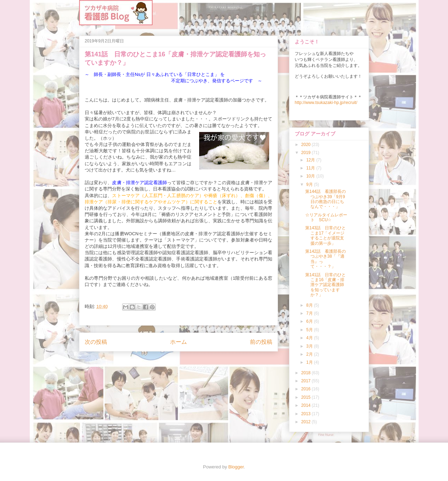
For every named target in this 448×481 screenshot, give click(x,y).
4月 (310, 338)
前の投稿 (261, 342)
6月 (310, 321)
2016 (307, 389)
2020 (307, 145)
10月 (311, 176)
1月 (310, 362)
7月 (310, 313)
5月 (310, 330)
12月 (311, 160)
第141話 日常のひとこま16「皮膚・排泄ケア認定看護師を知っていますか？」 (325, 285)
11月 (311, 168)
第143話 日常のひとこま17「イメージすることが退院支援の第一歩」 (325, 235)
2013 (307, 414)
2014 (307, 405)
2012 (307, 422)
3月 (310, 346)
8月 (310, 305)
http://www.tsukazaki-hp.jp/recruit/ (326, 103)
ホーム (178, 342)
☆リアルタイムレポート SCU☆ (326, 217)
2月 (310, 354)
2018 (307, 373)
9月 (310, 184)
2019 (307, 153)
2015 (307, 397)
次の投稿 (96, 342)
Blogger (236, 467)
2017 (307, 381)
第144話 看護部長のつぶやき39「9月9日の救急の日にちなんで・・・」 (325, 199)
